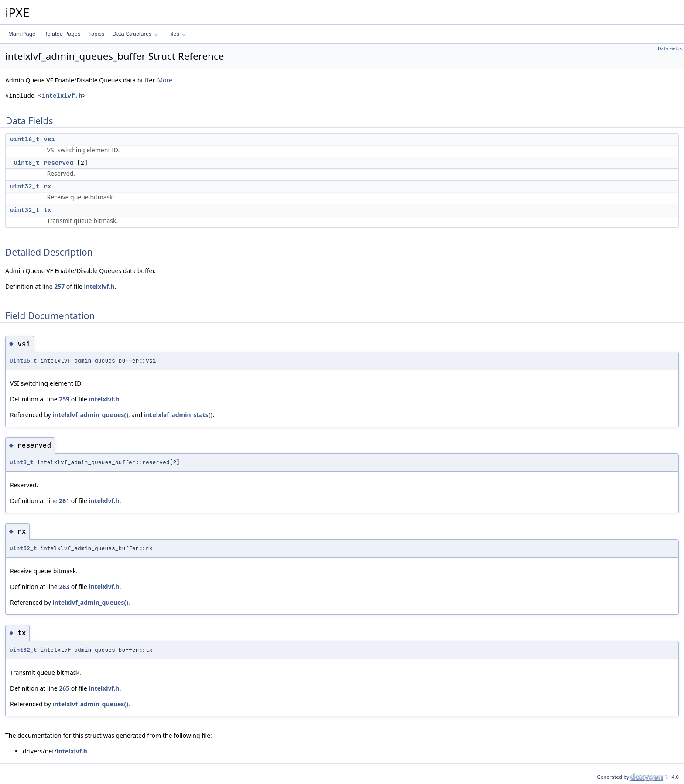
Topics (96, 34)
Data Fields (670, 48)
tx (48, 210)
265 (64, 688)
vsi (50, 139)
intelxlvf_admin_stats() (178, 415)
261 (64, 501)
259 (64, 399)
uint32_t (25, 186)
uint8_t (26, 163)
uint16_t (25, 139)
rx (48, 186)
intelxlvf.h (62, 96)
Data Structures (135, 34)
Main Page (22, 34)
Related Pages (62, 34)
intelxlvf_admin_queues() (90, 415)
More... (167, 80)
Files (177, 34)
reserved (59, 163)
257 (59, 286)
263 (64, 587)
